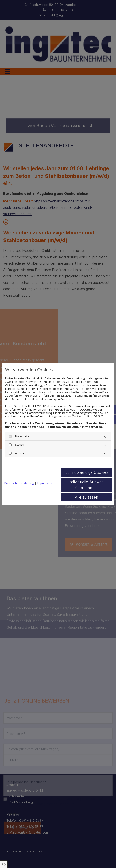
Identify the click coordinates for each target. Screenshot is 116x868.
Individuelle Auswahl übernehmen (86, 485)
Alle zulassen (86, 497)
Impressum (45, 483)
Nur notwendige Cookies (86, 472)
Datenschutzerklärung (19, 483)
